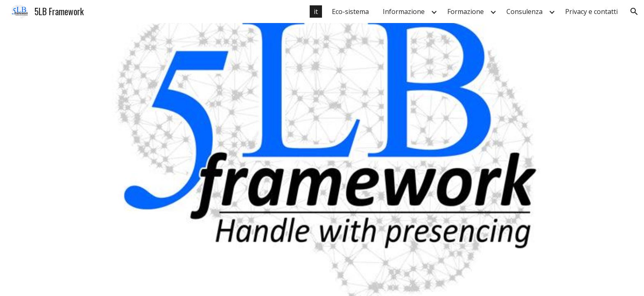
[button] (634, 12)
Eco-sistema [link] (350, 12)
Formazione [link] (466, 12)
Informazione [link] (404, 12)
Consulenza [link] (524, 12)
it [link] (316, 12)
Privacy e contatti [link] (591, 12)
